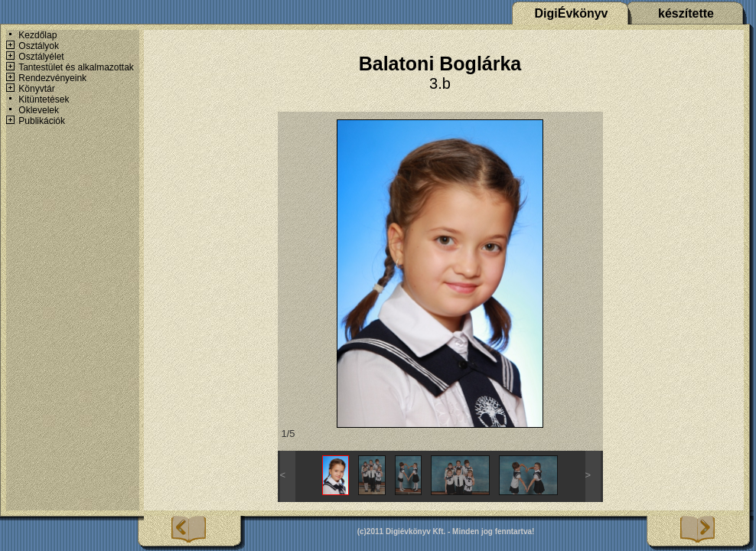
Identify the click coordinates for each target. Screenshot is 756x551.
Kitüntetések (44, 99)
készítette (686, 13)
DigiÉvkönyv (571, 13)
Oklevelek (39, 110)
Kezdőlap (37, 35)
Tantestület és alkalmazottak (76, 67)
